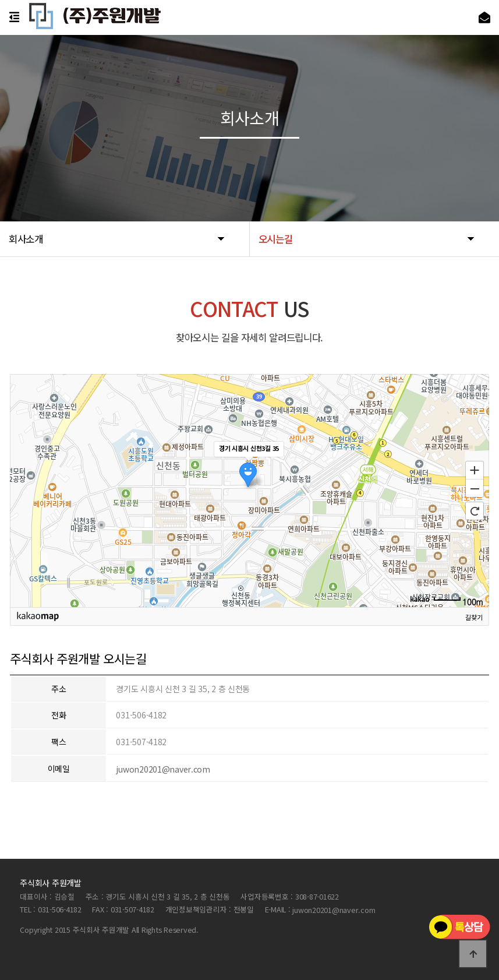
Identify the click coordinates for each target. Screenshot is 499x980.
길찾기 (474, 617)
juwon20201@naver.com (163, 769)
